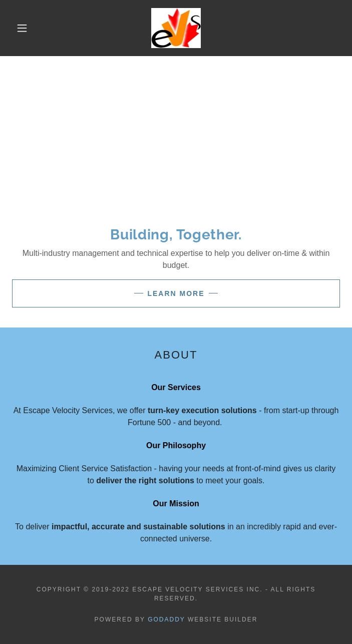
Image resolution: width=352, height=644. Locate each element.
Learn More (176, 293)
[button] (29, 28)
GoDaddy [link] (166, 619)
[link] (176, 28)
